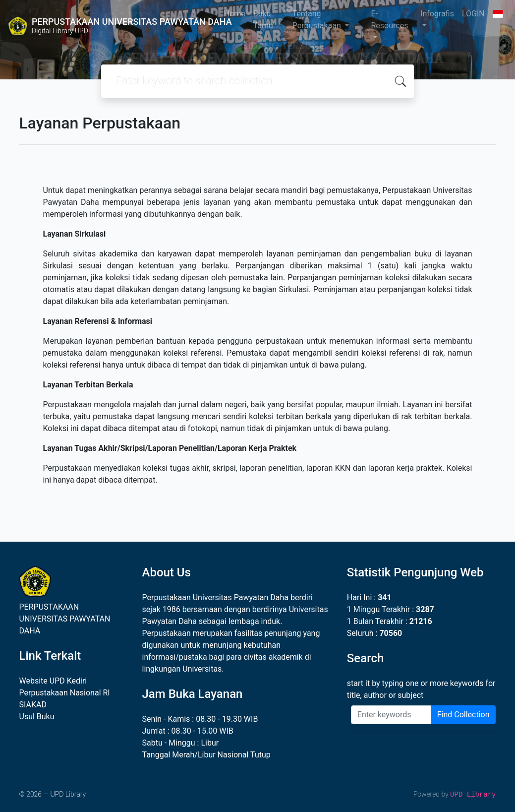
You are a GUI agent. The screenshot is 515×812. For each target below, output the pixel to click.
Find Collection (463, 715)
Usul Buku (37, 717)
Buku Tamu (263, 20)
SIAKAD (33, 705)
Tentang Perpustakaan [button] (318, 20)
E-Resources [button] (389, 20)
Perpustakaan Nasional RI (65, 693)
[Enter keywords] (391, 715)
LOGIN (473, 14)
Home (235, 14)
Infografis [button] (437, 14)
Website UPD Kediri (53, 681)
